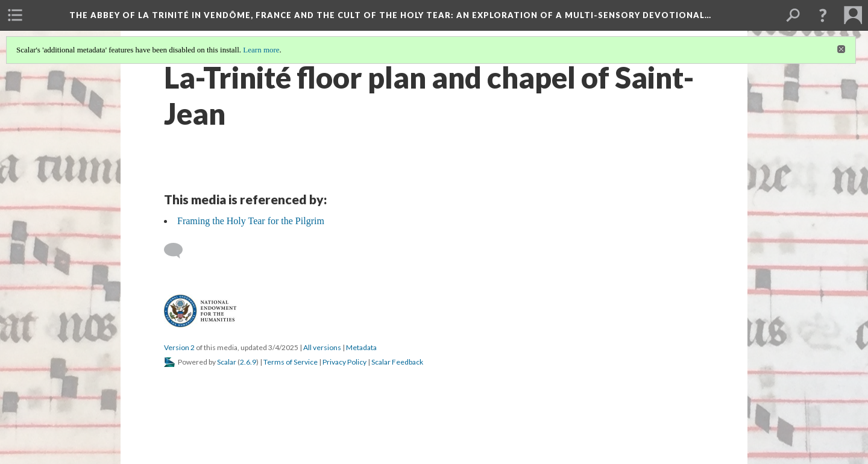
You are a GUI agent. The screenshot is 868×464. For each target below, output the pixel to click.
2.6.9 (248, 362)
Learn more (261, 50)
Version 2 (179, 347)
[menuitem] (15, 15)
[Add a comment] (179, 251)
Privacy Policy (344, 362)
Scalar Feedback (397, 362)
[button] (823, 15)
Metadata (361, 347)
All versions (322, 347)
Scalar (227, 362)
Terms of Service (291, 362)
